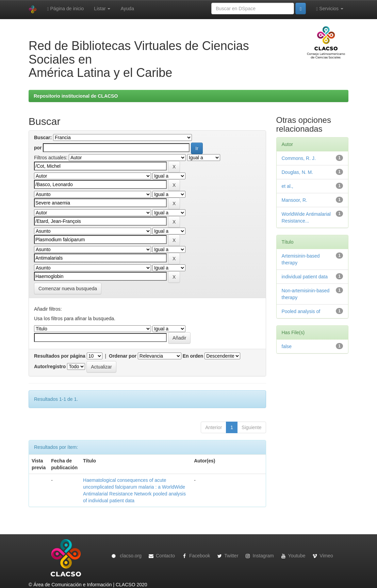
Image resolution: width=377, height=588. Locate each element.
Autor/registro (50, 366)
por (38, 148)
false (287, 346)
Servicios (330, 9)
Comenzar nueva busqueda (68, 289)
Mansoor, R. (294, 200)
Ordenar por (123, 356)
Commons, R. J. (299, 158)
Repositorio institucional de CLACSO (76, 96)
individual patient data (305, 277)
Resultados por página (60, 356)
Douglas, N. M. (298, 172)
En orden (193, 356)
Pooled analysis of (301, 311)
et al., (288, 186)
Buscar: (43, 137)
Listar (102, 9)
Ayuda (127, 9)
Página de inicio (65, 9)
